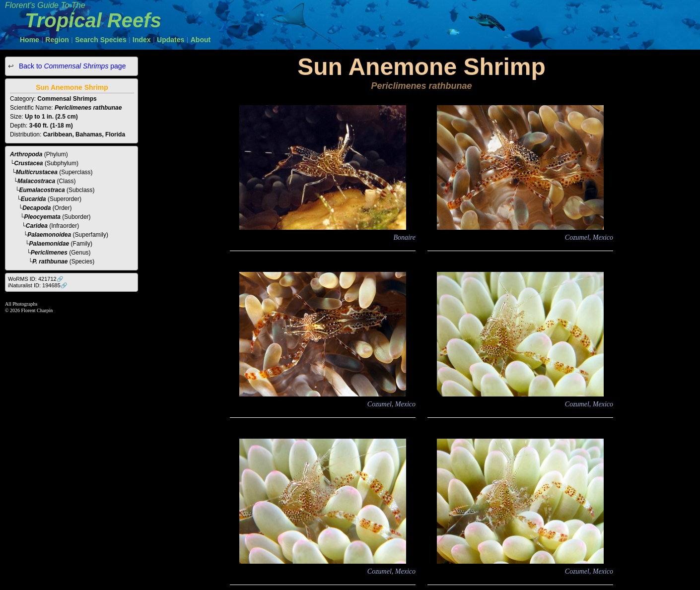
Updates (171, 40)
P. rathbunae (50, 262)
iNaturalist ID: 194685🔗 (38, 285)
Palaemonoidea (49, 235)
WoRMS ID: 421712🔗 (36, 279)
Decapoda (36, 208)
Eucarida (34, 199)
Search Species (101, 40)
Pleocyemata (42, 217)
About (201, 40)
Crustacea (29, 163)
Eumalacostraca (42, 190)
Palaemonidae (49, 244)
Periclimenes (49, 253)
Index (142, 40)
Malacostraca (36, 181)
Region (57, 40)
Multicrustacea (37, 172)
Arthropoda (26, 154)
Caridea (37, 226)
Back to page (71, 66)
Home (30, 40)
